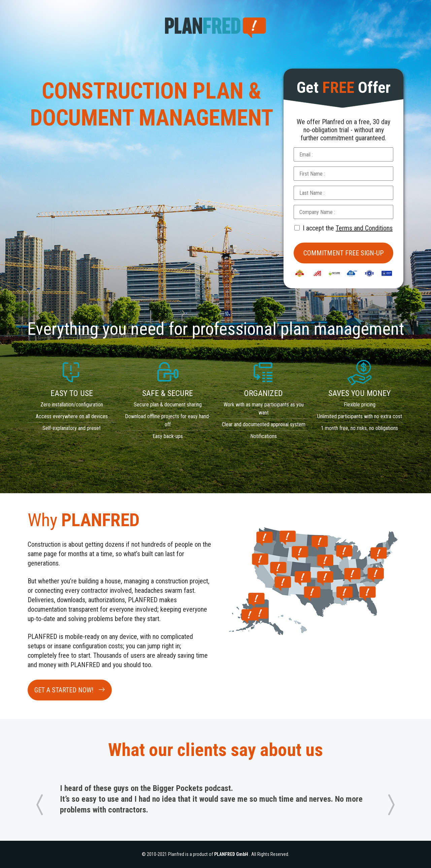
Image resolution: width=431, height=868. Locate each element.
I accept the (343, 228)
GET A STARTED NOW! (70, 690)
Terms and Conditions (364, 228)
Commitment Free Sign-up (343, 253)
